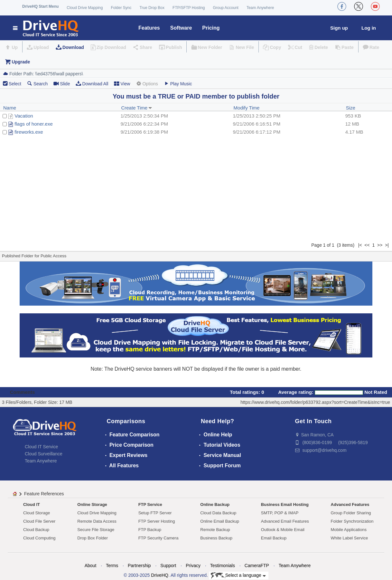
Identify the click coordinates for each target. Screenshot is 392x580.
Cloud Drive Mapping (85, 8)
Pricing (211, 28)
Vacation (24, 116)
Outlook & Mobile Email (283, 530)
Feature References (44, 494)
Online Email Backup (220, 521)
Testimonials (223, 566)
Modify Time (247, 108)
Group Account (226, 8)
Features (149, 28)
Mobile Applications (349, 530)
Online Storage (92, 504)
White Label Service (350, 538)
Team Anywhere (260, 8)
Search (37, 84)
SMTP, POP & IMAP (280, 513)
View (122, 84)
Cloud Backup (36, 530)
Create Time (136, 108)
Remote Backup (215, 530)
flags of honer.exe (33, 124)
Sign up (339, 28)
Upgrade (21, 62)
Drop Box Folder (93, 538)
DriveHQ (160, 575)
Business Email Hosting (285, 504)
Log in (369, 28)
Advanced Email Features (285, 521)
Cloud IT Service (41, 447)
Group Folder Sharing (351, 513)
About (91, 566)
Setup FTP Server (155, 513)
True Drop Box (152, 8)
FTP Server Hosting (157, 521)
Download (73, 47)
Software (181, 28)
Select (15, 84)
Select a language (238, 575)
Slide (62, 84)
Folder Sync (121, 8)
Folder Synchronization (352, 521)
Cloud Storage (37, 513)
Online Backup (215, 504)
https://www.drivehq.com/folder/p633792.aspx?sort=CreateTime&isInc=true (315, 402)
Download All (92, 84)
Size (351, 108)
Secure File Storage (96, 530)
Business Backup (216, 538)
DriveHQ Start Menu (40, 6)
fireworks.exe (29, 132)
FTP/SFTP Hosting (189, 8)
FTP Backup (150, 530)
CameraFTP (257, 566)
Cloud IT (32, 504)
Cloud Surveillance (44, 454)
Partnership (139, 566)
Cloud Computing (39, 538)
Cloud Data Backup (218, 513)
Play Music (178, 84)
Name (10, 108)
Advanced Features (350, 504)
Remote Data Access (97, 521)
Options (147, 84)
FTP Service (150, 504)
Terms (112, 566)
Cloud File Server (39, 521)
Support (168, 566)
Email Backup (274, 538)
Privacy (193, 566)
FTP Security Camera (159, 538)
